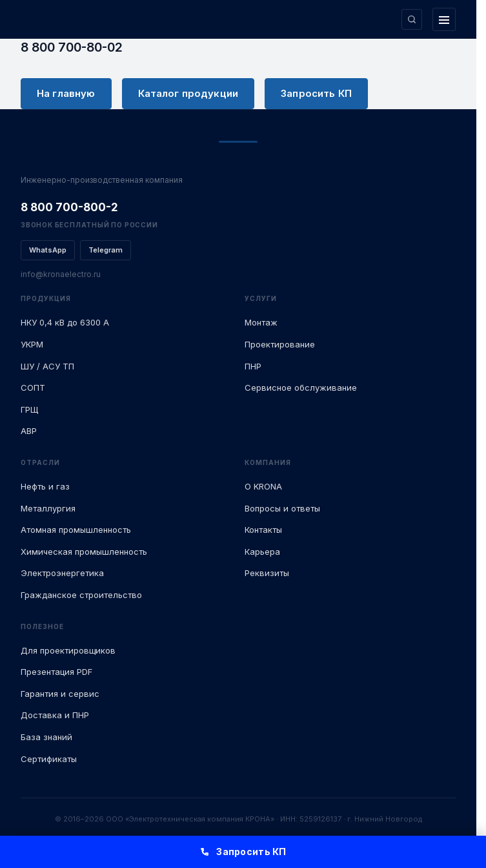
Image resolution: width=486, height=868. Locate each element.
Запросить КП (316, 93)
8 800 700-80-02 (72, 47)
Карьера (262, 552)
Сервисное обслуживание (301, 387)
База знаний (46, 737)
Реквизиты (267, 573)
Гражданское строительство (81, 595)
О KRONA (263, 486)
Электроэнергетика (62, 573)
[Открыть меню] (444, 19)
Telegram (106, 250)
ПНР (253, 366)
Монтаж (261, 322)
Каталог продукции (188, 93)
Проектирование (280, 344)
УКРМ (32, 344)
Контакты (263, 530)
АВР (29, 431)
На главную (66, 93)
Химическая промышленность (84, 552)
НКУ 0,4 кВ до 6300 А (65, 322)
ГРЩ (29, 409)
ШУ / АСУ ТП (47, 366)
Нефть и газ (45, 486)
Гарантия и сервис (60, 694)
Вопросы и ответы (282, 508)
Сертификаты (49, 759)
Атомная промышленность (76, 530)
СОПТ (33, 387)
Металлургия (48, 508)
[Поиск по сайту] (412, 19)
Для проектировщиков (68, 650)
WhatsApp (48, 250)
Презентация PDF (56, 672)
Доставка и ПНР (55, 715)
